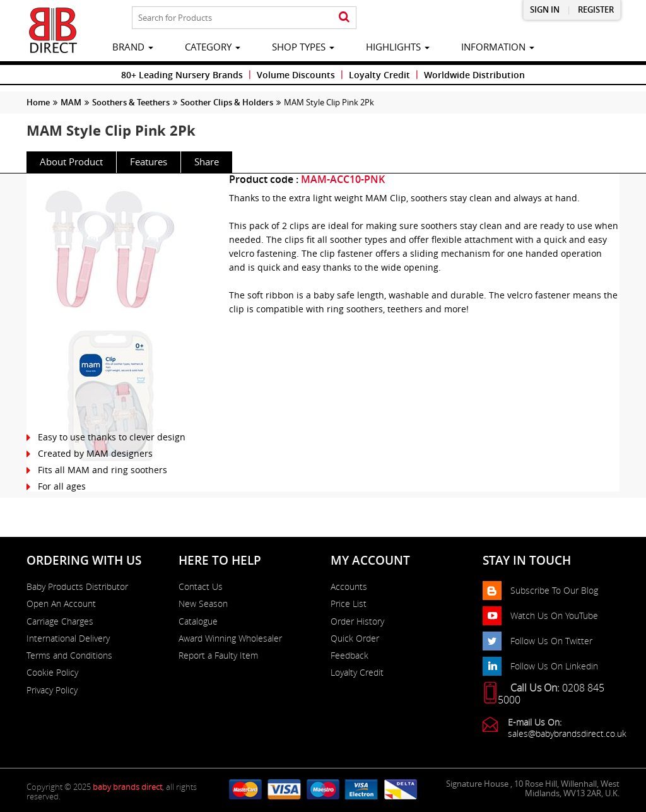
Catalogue (198, 621)
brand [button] (133, 47)
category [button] (213, 47)
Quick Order (355, 638)
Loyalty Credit (379, 75)
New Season (203, 604)
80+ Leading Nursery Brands (182, 75)
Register (596, 10)
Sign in (545, 10)
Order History (357, 621)
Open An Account (61, 604)
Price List (349, 604)
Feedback (349, 656)
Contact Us (201, 587)
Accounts (349, 587)
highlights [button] (398, 47)
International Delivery (68, 638)
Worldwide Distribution (474, 75)
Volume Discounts (296, 75)
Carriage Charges (60, 621)
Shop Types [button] (303, 47)
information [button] (498, 47)
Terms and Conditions (69, 656)
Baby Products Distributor (77, 587)
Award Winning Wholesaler (230, 638)
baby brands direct (127, 787)
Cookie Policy (52, 673)
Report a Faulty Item (218, 656)
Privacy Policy (52, 690)
